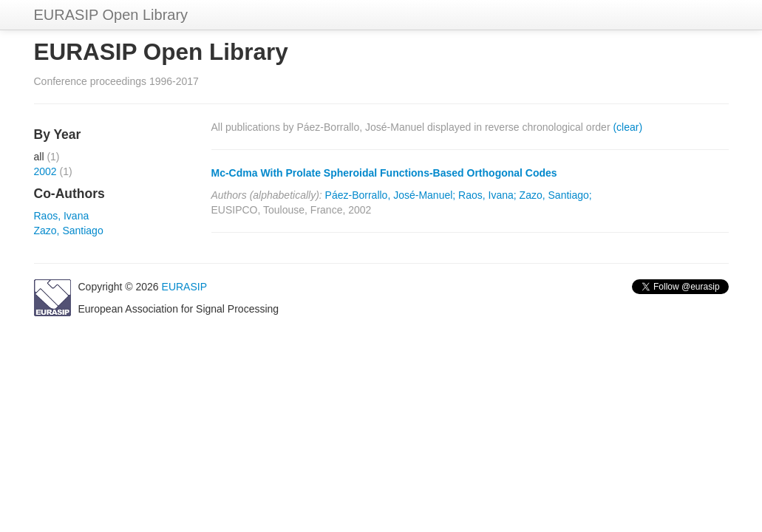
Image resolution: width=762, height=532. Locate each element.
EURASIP (184, 287)
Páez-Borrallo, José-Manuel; (391, 195)
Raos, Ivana (62, 216)
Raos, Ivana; (487, 195)
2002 (45, 171)
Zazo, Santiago (69, 231)
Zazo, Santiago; (556, 195)
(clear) (627, 127)
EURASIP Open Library (111, 15)
